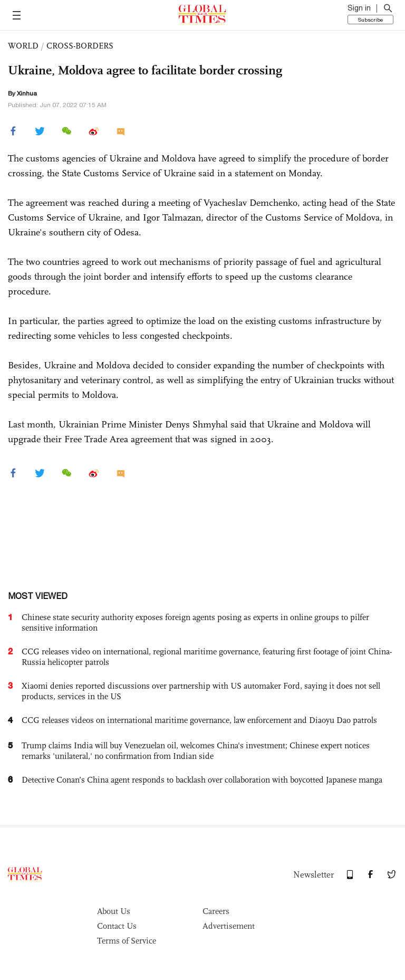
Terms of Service (127, 941)
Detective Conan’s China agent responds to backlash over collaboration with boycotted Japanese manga (202, 780)
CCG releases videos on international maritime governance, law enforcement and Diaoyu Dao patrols (199, 720)
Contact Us (117, 926)
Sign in (359, 8)
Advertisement (229, 926)
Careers (216, 911)
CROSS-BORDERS (80, 46)
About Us (114, 911)
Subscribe (370, 20)
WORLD (23, 46)
